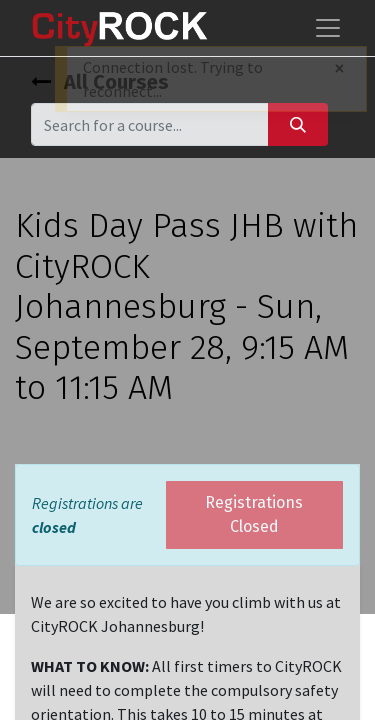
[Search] (298, 124)
